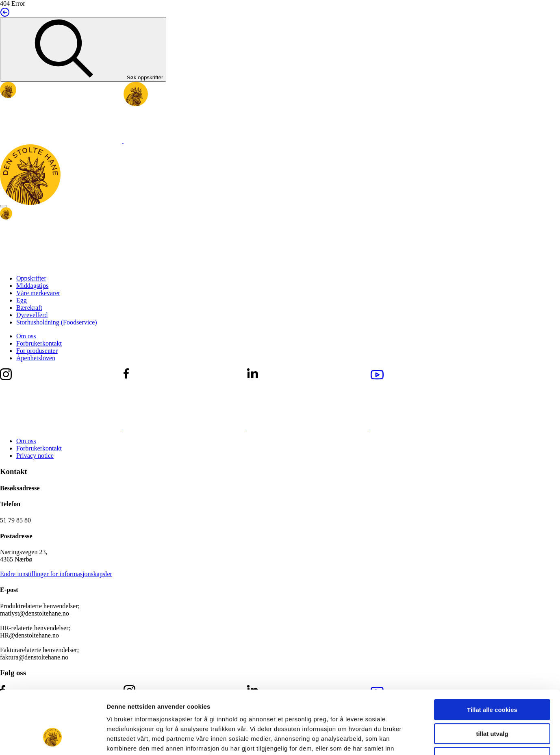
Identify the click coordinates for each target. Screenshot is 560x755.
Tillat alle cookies (492, 656)
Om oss (26, 336)
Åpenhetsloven (36, 358)
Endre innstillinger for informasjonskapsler (56, 574)
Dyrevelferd (32, 315)
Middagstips (32, 286)
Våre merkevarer (38, 293)
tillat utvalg (492, 680)
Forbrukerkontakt (39, 343)
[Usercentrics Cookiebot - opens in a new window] (53, 739)
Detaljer (433, 739)
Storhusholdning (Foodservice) (57, 322)
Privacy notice (35, 456)
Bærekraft (29, 308)
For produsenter (37, 351)
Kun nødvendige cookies (492, 703)
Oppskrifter (31, 278)
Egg (22, 300)
